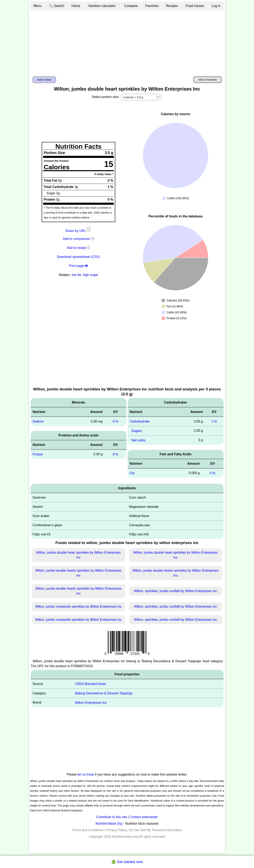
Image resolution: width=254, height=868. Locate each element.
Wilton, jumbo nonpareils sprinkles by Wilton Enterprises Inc (78, 607)
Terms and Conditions (88, 830)
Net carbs (138, 440)
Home (76, 6)
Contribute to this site (112, 817)
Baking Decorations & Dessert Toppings (104, 693)
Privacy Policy (116, 830)
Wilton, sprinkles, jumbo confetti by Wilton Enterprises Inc (176, 591)
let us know (86, 774)
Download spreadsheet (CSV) (78, 257)
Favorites (152, 6)
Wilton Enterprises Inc (91, 703)
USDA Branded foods (91, 684)
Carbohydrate (140, 421)
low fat (76, 275)
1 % (214, 421)
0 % (115, 421)
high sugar (91, 275)
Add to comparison (76, 239)
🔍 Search (57, 6)
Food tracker (195, 6)
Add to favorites (208, 80)
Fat (132, 473)
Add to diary (44, 80)
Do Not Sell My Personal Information (156, 830)
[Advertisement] (127, 42)
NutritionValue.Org (109, 824)
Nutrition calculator (102, 6)
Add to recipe (76, 248)
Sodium (38, 421)
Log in (216, 6)
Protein (38, 454)
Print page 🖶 (78, 266)
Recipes (172, 6)
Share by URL (78, 231)
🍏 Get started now (127, 862)
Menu (38, 6)
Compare (131, 6)
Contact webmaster (144, 817)
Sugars (137, 431)
